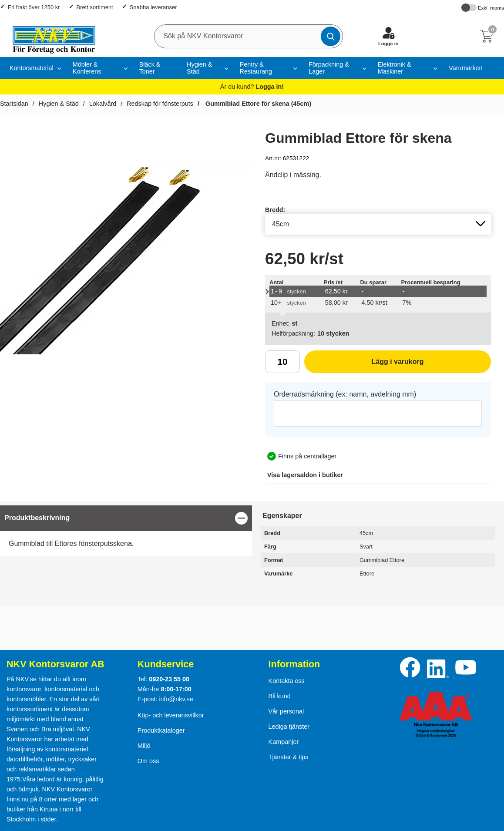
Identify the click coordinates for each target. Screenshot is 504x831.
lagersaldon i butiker (305, 475)
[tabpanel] (126, 531)
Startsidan (14, 104)
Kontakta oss (287, 681)
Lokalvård (103, 104)
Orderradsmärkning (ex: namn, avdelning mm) (345, 394)
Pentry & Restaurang (256, 68)
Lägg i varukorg (364, 365)
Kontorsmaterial (32, 68)
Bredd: (275, 210)
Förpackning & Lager (329, 68)
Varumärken (465, 68)
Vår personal (286, 711)
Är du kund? (252, 87)
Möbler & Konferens (87, 68)
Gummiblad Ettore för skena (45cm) (257, 104)
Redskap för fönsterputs (160, 104)
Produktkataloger (161, 730)
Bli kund (280, 696)
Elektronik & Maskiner (395, 68)
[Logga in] (388, 36)
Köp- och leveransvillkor (171, 715)
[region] (126, 518)
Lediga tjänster (289, 727)
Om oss (148, 761)
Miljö (144, 746)
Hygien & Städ (199, 68)
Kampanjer (284, 742)
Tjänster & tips (289, 757)
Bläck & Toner (150, 68)
